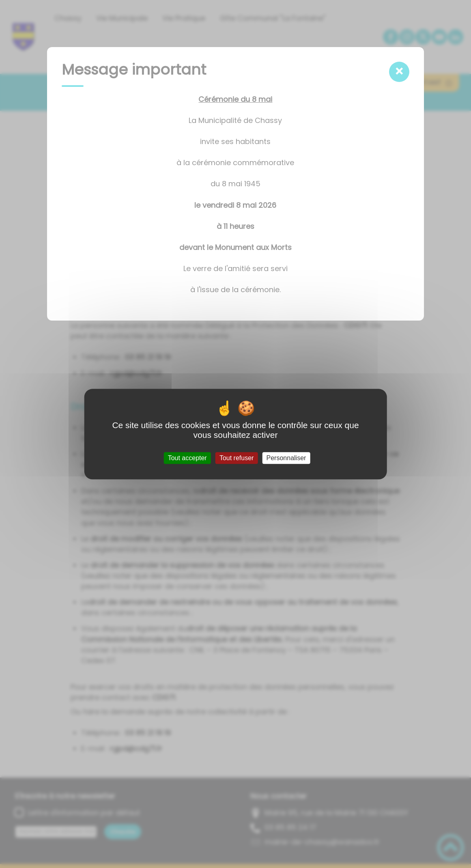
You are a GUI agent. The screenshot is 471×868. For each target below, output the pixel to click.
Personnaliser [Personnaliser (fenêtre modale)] (286, 458)
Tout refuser (237, 458)
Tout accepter (187, 458)
